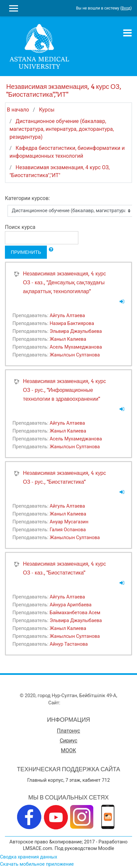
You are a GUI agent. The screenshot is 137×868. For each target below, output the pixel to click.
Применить (26, 252)
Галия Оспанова (68, 530)
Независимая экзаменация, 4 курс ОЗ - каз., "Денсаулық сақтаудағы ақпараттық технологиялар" (64, 282)
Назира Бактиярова (72, 323)
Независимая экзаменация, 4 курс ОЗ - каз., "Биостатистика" (64, 568)
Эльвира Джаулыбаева (76, 331)
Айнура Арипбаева (70, 605)
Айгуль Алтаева (67, 315)
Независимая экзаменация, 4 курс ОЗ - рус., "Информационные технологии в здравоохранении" (64, 390)
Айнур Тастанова (68, 644)
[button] (51, 250)
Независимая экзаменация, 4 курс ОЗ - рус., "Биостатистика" (64, 477)
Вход (126, 8)
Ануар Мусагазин (69, 522)
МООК (68, 750)
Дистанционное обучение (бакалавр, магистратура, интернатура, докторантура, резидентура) (62, 129)
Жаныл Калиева (68, 339)
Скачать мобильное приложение (37, 864)
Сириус (68, 741)
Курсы (47, 110)
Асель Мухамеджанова (76, 347)
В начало (18, 110)
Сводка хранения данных (29, 857)
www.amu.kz (75, 703)
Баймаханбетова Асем (75, 613)
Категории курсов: (27, 198)
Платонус (69, 731)
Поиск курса (20, 227)
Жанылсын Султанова (75, 355)
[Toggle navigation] (127, 33)
